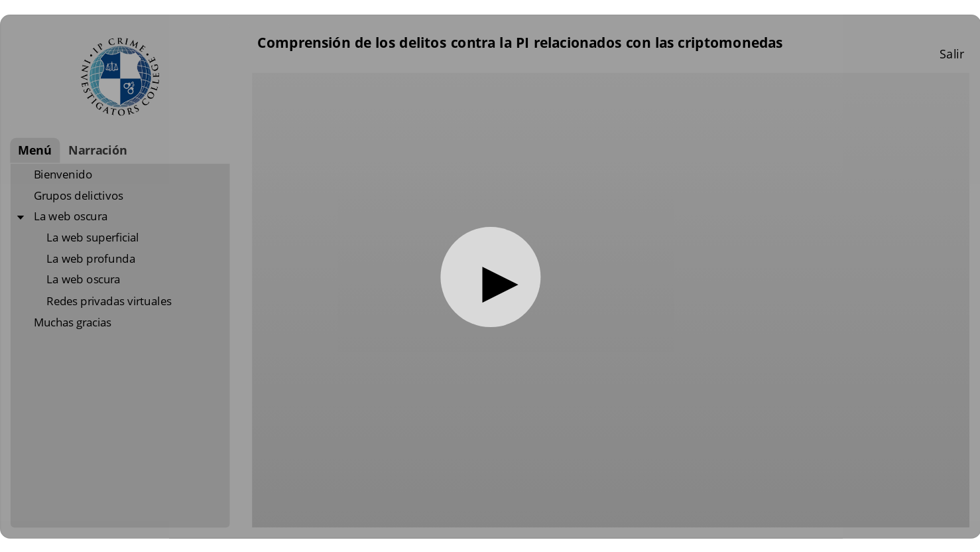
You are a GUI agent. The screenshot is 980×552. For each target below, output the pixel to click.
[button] (491, 277)
